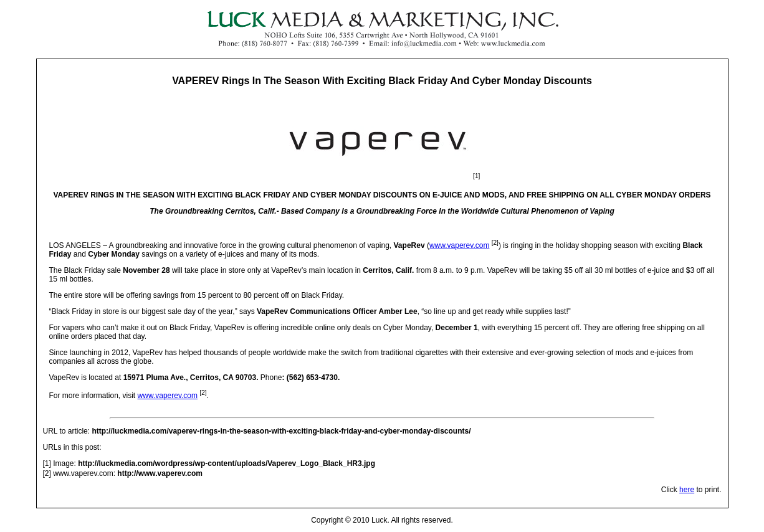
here (687, 490)
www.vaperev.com (459, 245)
